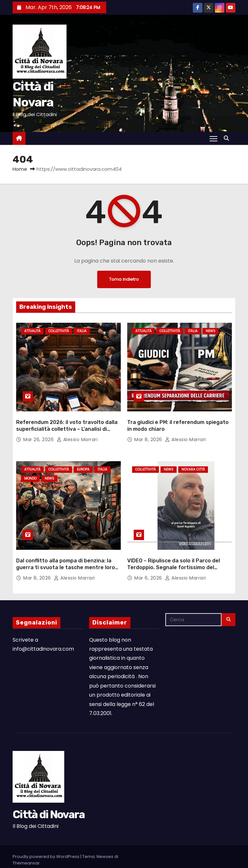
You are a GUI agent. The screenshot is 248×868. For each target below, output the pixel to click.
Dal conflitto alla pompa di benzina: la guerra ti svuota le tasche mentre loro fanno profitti (66, 552)
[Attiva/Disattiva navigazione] (213, 138)
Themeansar (26, 847)
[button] (228, 138)
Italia (82, 331)
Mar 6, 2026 (149, 562)
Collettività (59, 331)
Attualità (32, 331)
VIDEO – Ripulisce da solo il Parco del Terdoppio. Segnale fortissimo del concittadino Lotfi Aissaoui (174, 552)
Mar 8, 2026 (149, 431)
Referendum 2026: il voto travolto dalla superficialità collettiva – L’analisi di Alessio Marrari (67, 421)
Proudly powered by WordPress (46, 841)
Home (20, 169)
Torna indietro (124, 279)
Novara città (193, 462)
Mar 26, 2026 (39, 431)
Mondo (30, 471)
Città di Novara (49, 799)
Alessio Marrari (77, 431)
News (211, 331)
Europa (83, 462)
